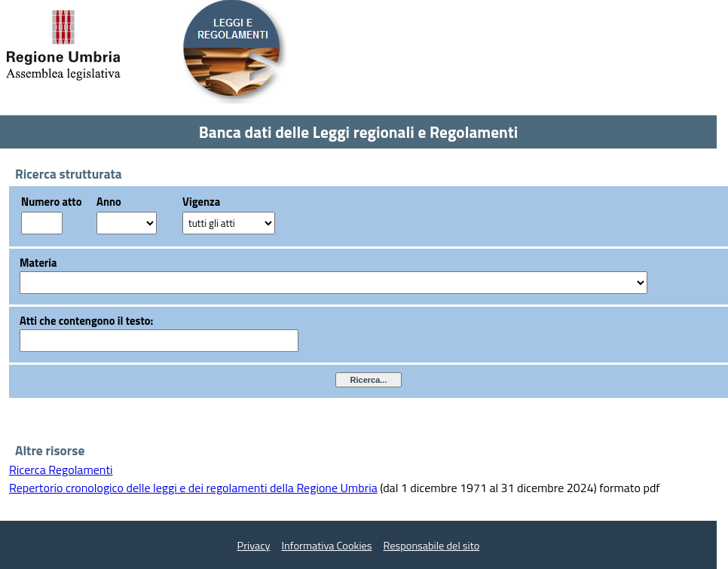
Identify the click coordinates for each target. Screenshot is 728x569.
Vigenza (201, 202)
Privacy (254, 546)
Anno (109, 202)
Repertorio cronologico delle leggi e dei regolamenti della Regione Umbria (193, 488)
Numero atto (51, 202)
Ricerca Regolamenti (61, 470)
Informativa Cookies (327, 546)
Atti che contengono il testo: (86, 321)
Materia (38, 263)
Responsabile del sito (432, 546)
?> (127, 223)
